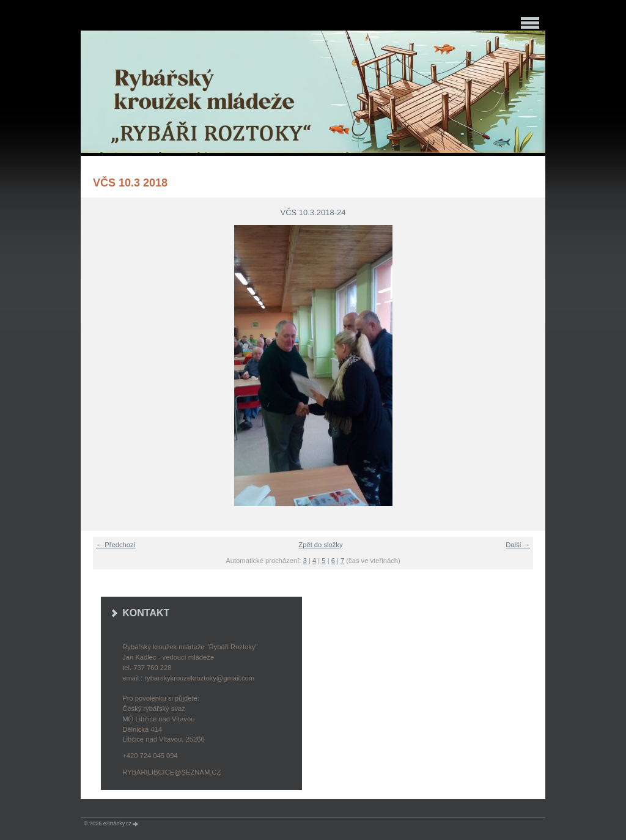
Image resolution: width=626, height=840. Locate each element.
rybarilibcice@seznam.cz (171, 772)
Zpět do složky (320, 545)
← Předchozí (116, 545)
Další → (518, 545)
